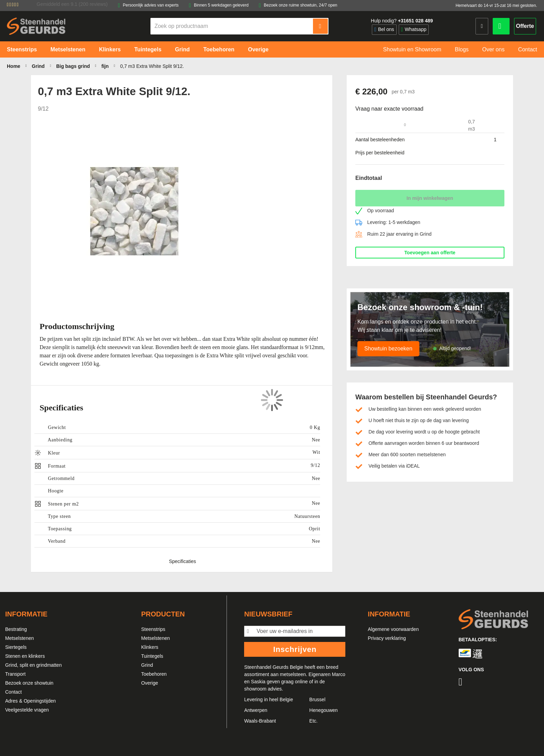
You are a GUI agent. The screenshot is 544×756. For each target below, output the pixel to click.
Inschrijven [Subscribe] (295, 649)
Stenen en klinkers (25, 656)
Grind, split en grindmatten (33, 665)
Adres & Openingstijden (30, 701)
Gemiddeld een (72, 4)
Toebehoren (154, 674)
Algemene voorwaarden (393, 629)
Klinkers (150, 647)
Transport (15, 674)
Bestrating (16, 629)
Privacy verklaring (387, 638)
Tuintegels (152, 656)
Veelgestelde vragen (27, 710)
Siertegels (16, 647)
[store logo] (36, 26)
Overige (150, 683)
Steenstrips (153, 629)
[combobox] (232, 26)
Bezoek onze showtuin (29, 683)
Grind (147, 665)
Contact (13, 692)
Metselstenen (19, 638)
